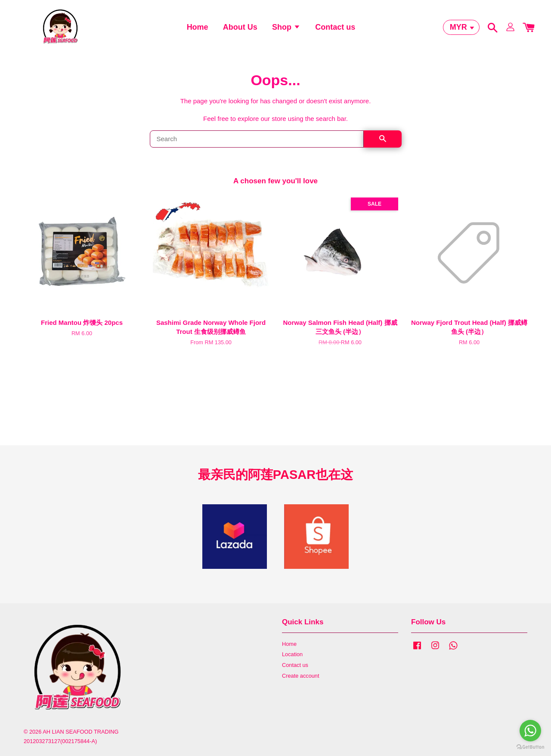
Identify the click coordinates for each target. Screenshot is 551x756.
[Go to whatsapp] (530, 731)
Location (292, 656)
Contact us (335, 28)
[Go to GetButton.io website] (530, 747)
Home (198, 28)
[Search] (257, 141)
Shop (286, 28)
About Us (240, 28)
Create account (300, 677)
